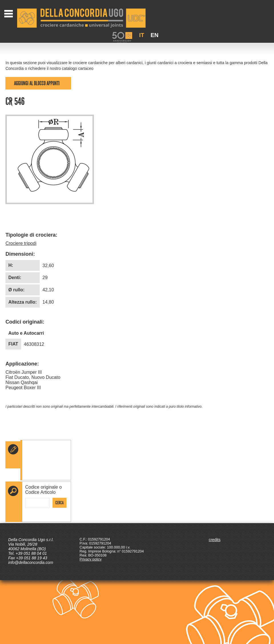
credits (214, 540)
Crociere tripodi (21, 243)
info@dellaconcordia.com (31, 562)
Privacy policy (91, 559)
